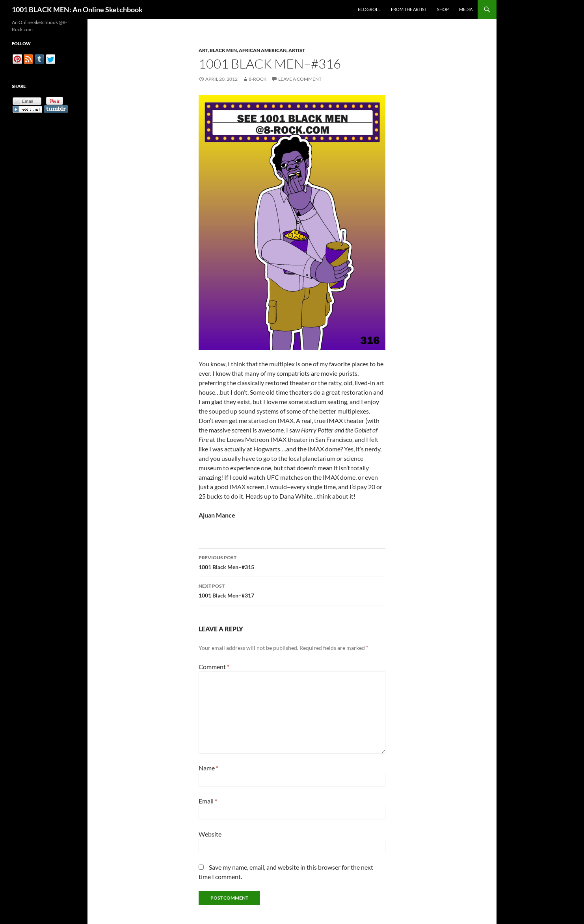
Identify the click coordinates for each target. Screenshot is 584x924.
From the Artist (409, 9)
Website (210, 834)
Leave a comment (300, 79)
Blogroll (369, 9)
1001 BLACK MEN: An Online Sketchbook (77, 9)
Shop (443, 9)
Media (466, 9)
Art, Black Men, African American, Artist (252, 50)
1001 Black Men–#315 (292, 562)
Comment (214, 667)
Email (208, 801)
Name (208, 768)
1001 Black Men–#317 (292, 590)
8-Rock (258, 79)
